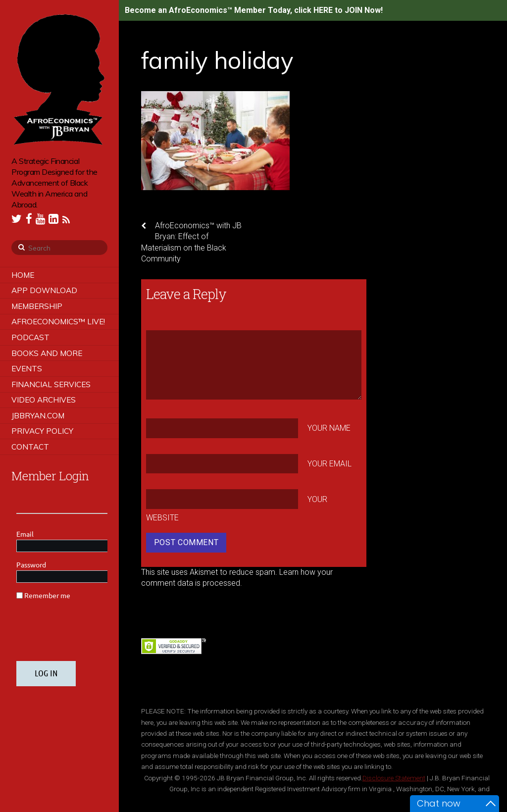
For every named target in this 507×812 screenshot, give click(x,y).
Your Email (330, 464)
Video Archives (44, 400)
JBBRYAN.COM (38, 416)
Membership (37, 306)
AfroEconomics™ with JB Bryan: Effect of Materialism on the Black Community (191, 242)
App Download (44, 290)
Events (27, 369)
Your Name (329, 428)
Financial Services (51, 384)
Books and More (47, 353)
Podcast (30, 337)
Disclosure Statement (394, 778)
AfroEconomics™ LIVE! (58, 322)
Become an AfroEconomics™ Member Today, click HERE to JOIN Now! (254, 10)
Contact (30, 447)
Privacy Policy (42, 431)
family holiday (217, 60)
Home (23, 275)
